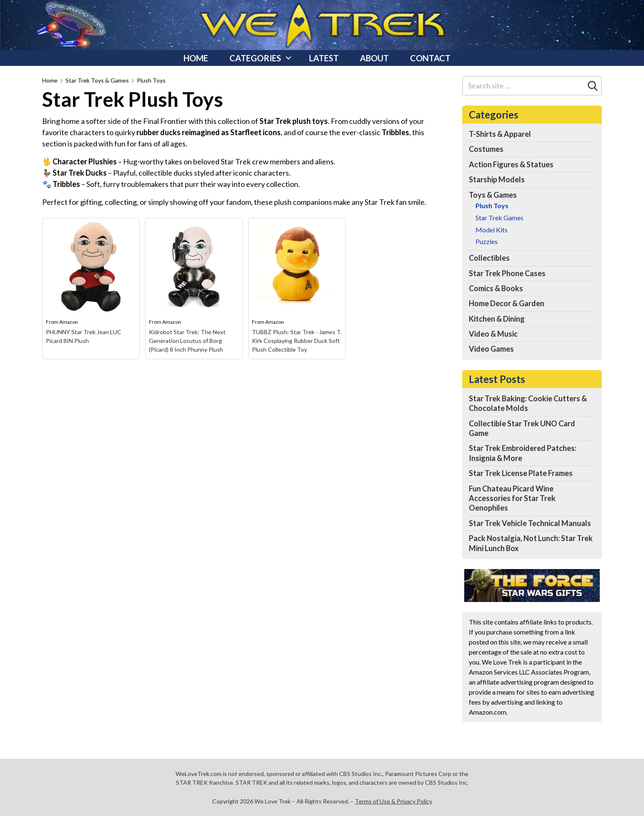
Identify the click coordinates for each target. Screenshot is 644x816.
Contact (430, 58)
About (374, 58)
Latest (324, 58)
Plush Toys (151, 80)
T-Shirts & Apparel (500, 134)
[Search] (593, 86)
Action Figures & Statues (511, 164)
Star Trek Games (499, 218)
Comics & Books (496, 288)
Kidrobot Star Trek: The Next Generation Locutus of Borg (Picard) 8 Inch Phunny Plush (187, 341)
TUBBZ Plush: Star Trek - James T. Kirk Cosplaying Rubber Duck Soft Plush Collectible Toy (297, 341)
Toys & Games (493, 195)
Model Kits (492, 230)
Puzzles (487, 241)
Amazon (69, 322)
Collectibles (489, 258)
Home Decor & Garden (507, 303)
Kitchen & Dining (497, 319)
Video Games (491, 349)
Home (196, 58)
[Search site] (524, 86)
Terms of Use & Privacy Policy (394, 801)
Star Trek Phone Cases (507, 273)
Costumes (486, 149)
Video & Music (493, 334)
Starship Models (497, 179)
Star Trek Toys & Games (97, 80)
